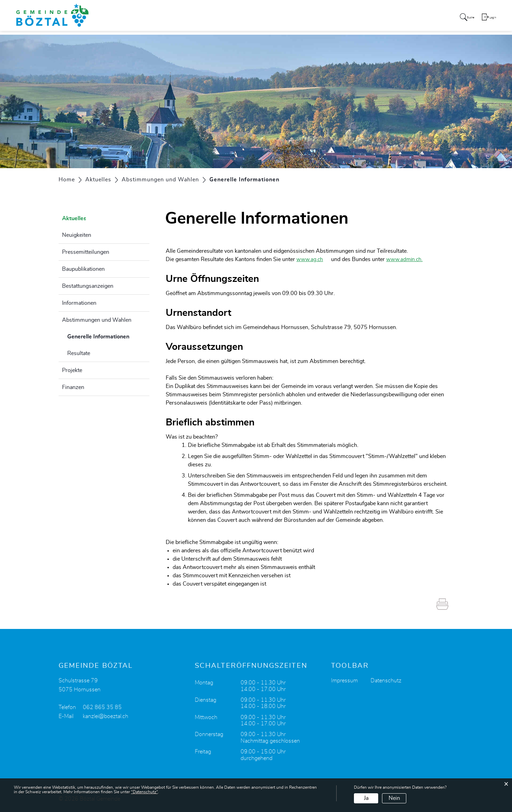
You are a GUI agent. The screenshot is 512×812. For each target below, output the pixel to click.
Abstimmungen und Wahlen (97, 320)
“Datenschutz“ (144, 792)
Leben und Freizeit (396, 19)
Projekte (72, 370)
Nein (394, 798)
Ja (366, 798)
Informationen (79, 303)
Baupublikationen (83, 269)
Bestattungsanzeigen (88, 286)
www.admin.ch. (410, 259)
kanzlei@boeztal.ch (106, 716)
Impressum (344, 681)
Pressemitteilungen (86, 252)
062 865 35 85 (102, 707)
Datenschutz (386, 681)
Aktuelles (235, 19)
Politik (290, 19)
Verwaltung (320, 19)
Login (492, 19)
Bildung (354, 19)
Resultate (79, 353)
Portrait (264, 19)
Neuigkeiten (77, 235)
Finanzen (73, 387)
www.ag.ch (314, 259)
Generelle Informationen (109, 336)
